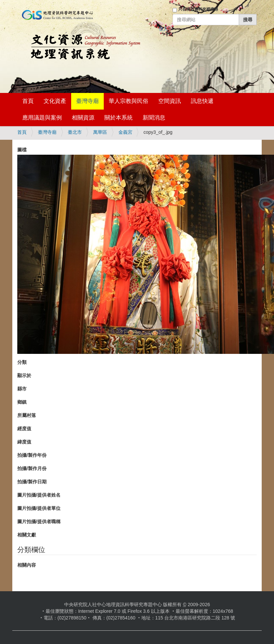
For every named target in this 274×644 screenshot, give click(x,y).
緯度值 (24, 442)
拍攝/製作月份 (32, 468)
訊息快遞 (202, 101)
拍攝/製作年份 (32, 455)
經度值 (24, 429)
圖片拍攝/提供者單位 (39, 508)
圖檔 (22, 150)
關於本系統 (119, 118)
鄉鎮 (22, 402)
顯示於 (24, 375)
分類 (22, 362)
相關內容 (27, 565)
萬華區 (100, 132)
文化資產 (55, 101)
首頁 (28, 101)
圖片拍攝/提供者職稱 (39, 522)
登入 (163, 29)
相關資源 (83, 118)
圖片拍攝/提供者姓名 (39, 495)
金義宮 (125, 132)
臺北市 (75, 132)
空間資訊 (170, 101)
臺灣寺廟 (87, 101)
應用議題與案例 (42, 118)
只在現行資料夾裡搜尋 (198, 9)
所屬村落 (27, 415)
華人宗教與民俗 (129, 101)
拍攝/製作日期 (32, 482)
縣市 (22, 389)
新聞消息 (154, 118)
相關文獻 (27, 535)
